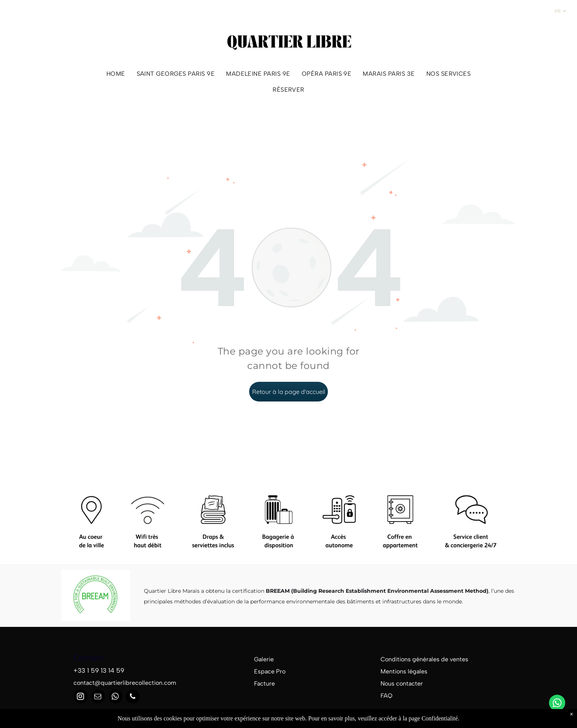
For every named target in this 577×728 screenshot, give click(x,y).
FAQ (387, 696)
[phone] (133, 698)
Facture (264, 683)
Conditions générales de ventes (424, 659)
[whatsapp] (557, 704)
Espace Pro (270, 671)
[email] (98, 698)
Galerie (264, 659)
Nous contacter (402, 683)
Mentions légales (404, 671)
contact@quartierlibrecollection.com (125, 683)
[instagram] (81, 698)
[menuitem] (116, 73)
